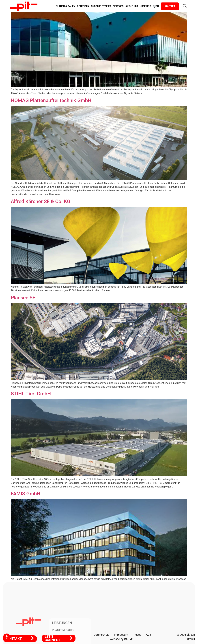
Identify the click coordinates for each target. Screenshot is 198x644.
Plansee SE (23, 298)
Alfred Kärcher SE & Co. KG (41, 201)
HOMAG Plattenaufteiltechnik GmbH (51, 100)
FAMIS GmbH (26, 494)
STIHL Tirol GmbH (31, 394)
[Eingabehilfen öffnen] (7, 637)
